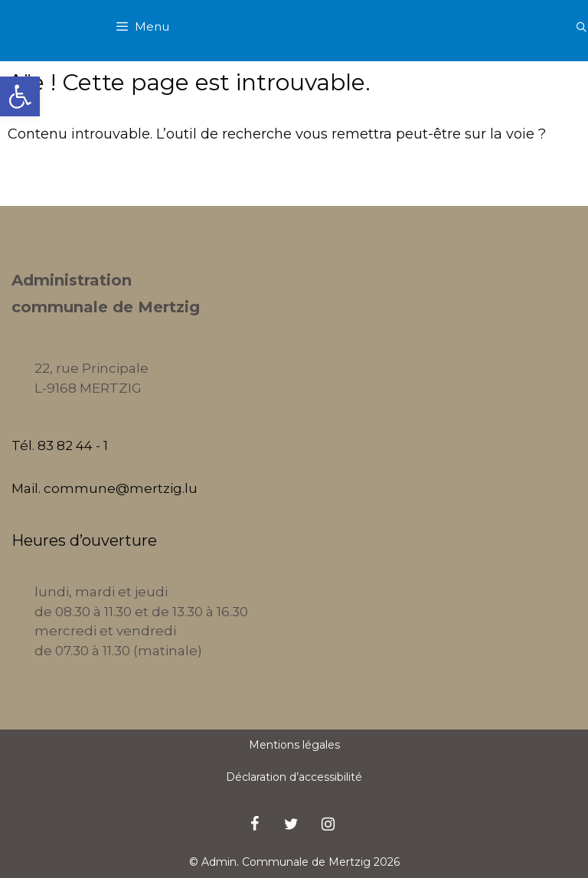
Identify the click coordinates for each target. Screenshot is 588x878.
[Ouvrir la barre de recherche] (581, 27)
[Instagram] (328, 824)
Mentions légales (294, 745)
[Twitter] (291, 824)
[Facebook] (254, 824)
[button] (20, 96)
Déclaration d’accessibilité (294, 777)
